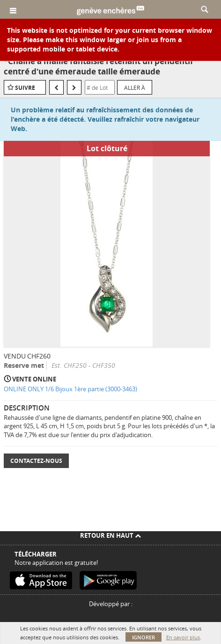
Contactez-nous (36, 461)
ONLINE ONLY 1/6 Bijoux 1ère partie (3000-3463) (70, 389)
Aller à (135, 88)
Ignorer (144, 637)
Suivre (25, 88)
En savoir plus (183, 637)
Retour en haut (110, 535)
